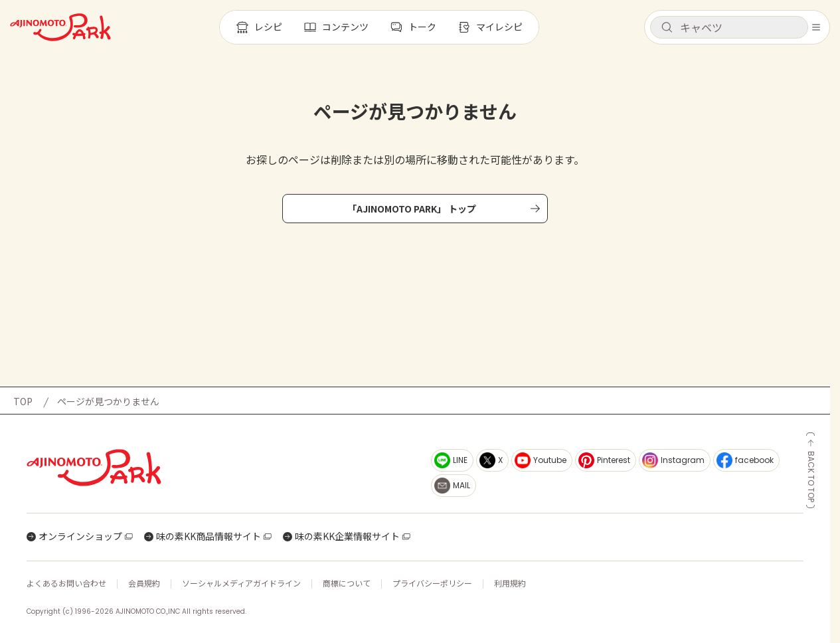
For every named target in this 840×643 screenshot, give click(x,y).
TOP (23, 401)
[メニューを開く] (816, 27)
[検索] (667, 28)
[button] (729, 27)
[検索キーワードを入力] (740, 27)
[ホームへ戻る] (60, 27)
